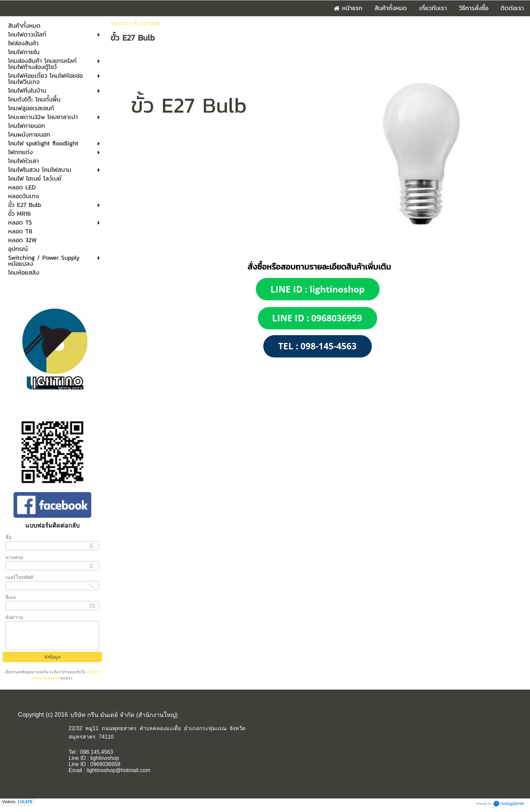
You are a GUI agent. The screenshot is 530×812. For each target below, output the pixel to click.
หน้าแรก (119, 23)
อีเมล (11, 597)
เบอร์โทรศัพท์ (19, 577)
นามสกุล (14, 557)
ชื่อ (8, 537)
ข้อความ (14, 617)
